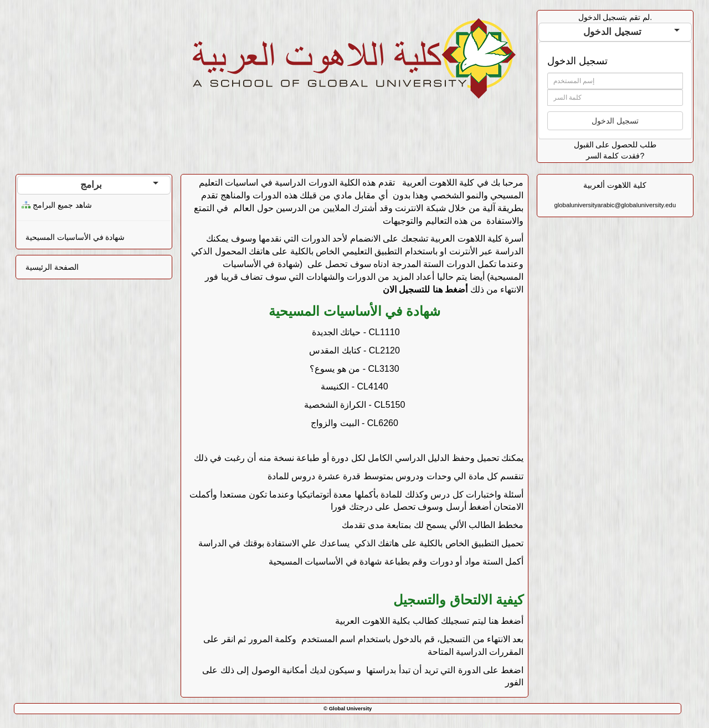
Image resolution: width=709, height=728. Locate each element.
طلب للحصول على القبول (615, 145)
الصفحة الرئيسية (52, 267)
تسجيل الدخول (631, 32)
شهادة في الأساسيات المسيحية (75, 237)
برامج (119, 185)
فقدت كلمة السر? (615, 156)
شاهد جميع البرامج (62, 205)
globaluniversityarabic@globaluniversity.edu (615, 205)
